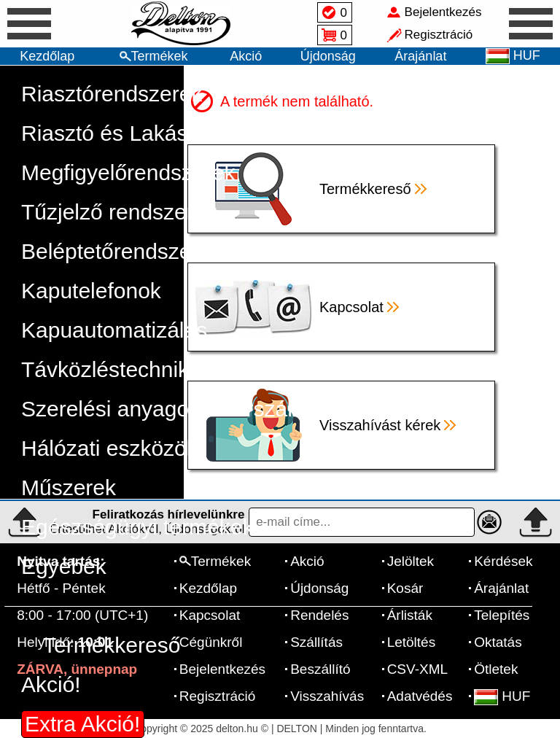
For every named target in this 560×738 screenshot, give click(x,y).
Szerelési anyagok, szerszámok (175, 409)
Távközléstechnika (111, 369)
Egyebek (64, 566)
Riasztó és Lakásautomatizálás (172, 133)
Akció (246, 56)
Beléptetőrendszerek (121, 251)
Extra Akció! (82, 724)
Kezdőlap (47, 56)
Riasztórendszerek (112, 94)
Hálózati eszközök (109, 448)
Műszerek (69, 488)
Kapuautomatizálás (114, 330)
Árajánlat (420, 56)
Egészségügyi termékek (137, 527)
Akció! (51, 684)
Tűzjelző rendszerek (119, 212)
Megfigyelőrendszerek (128, 172)
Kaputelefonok (91, 291)
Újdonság (328, 56)
